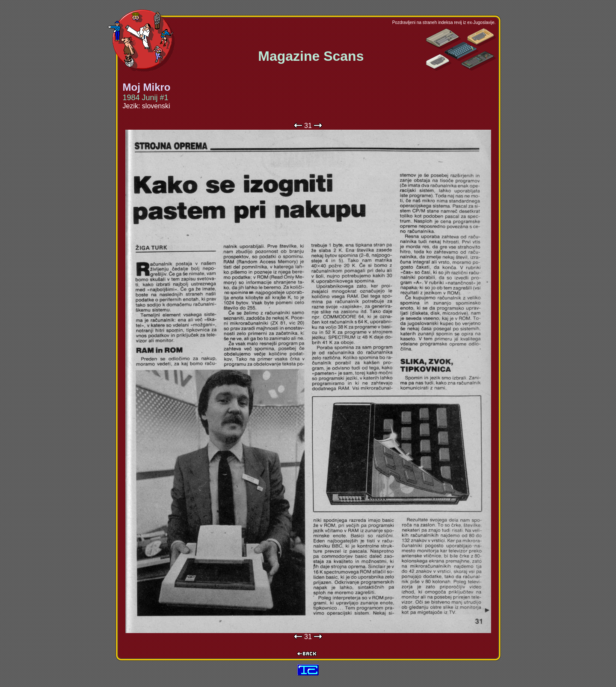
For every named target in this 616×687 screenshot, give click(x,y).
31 (308, 126)
